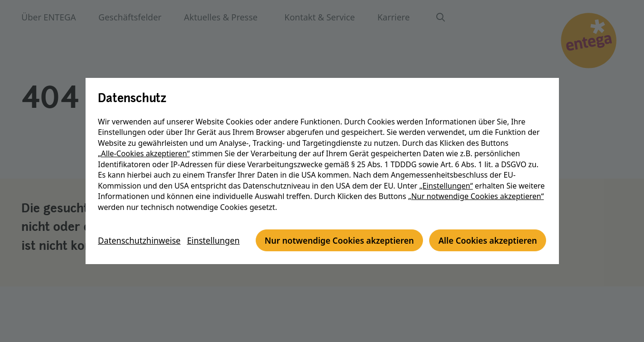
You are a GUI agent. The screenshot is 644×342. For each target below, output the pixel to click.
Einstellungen (217, 225)
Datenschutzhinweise (141, 225)
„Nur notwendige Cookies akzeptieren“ (476, 186)
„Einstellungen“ (447, 175)
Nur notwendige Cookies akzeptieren (185, 251)
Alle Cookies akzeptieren (337, 251)
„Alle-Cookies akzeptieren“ (144, 143)
